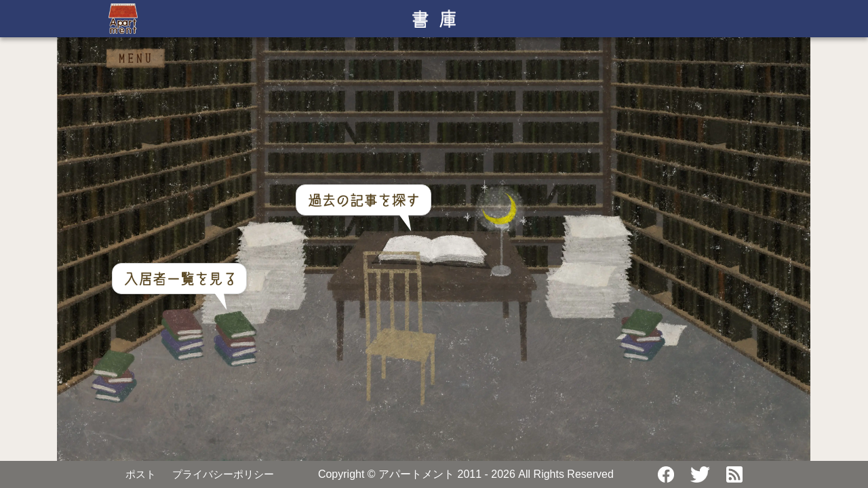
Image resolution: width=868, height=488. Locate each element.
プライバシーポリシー (223, 474)
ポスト (141, 474)
